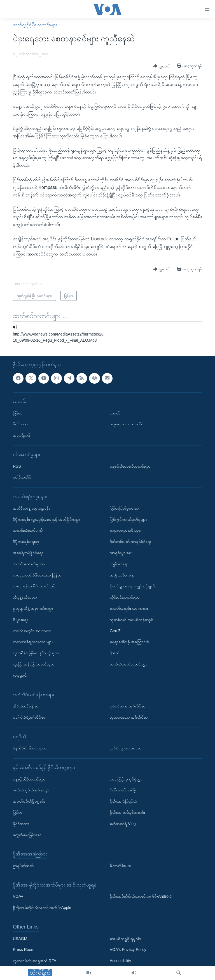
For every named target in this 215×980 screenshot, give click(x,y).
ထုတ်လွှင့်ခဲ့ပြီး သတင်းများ (35, 25)
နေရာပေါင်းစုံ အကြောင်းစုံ (129, 642)
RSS (17, 466)
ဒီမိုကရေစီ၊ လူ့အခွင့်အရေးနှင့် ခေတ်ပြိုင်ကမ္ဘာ (46, 519)
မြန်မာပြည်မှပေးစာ (124, 508)
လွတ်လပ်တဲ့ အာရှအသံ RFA (35, 961)
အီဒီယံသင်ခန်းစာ (26, 706)
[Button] (162, 66)
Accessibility (120, 961)
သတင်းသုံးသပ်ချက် (28, 530)
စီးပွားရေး (20, 620)
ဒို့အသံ (115, 653)
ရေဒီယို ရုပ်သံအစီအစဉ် (31, 790)
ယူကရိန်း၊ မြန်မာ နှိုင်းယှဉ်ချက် (36, 653)
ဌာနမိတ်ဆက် (23, 866)
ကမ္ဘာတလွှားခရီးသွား (126, 530)
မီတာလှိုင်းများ (121, 866)
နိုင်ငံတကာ (21, 424)
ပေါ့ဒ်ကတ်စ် (22, 477)
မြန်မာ (18, 413)
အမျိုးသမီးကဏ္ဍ (122, 575)
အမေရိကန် (22, 435)
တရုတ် (115, 413)
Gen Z (115, 630)
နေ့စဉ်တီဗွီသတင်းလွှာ (29, 779)
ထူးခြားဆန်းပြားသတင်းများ (33, 664)
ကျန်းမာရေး (119, 564)
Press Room (24, 949)
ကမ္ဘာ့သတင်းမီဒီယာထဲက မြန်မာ (37, 575)
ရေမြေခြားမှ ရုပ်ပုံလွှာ (126, 779)
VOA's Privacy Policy (128, 949)
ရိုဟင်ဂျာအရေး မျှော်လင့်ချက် (132, 586)
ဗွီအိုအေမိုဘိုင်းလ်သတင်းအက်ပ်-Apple (42, 908)
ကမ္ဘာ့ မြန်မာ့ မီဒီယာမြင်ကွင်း (35, 586)
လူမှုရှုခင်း (20, 675)
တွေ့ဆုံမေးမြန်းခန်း (27, 835)
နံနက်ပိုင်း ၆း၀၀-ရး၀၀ (30, 748)
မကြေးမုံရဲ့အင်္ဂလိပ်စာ (29, 717)
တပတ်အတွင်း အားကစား (32, 630)
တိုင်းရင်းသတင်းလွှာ (125, 597)
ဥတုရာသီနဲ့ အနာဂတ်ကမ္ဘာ (33, 608)
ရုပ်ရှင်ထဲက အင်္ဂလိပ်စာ (128, 706)
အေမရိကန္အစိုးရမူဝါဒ (125, 939)
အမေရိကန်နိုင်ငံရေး (28, 553)
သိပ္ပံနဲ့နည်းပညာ (25, 597)
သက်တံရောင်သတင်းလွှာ (128, 664)
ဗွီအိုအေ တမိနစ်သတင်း (127, 812)
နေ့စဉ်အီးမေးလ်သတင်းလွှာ (130, 466)
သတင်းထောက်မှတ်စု (29, 564)
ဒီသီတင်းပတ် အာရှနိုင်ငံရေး (130, 541)
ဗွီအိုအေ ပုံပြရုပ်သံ (123, 801)
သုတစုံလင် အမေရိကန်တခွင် (131, 620)
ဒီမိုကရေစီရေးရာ (26, 541)
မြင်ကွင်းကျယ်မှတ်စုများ (128, 519)
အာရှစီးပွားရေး (121, 553)
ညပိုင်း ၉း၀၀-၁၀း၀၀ (126, 748)
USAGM (20, 939)
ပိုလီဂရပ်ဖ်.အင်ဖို (123, 790)
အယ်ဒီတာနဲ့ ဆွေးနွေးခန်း (31, 508)
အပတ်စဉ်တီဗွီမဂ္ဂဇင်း (29, 801)
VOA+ (18, 896)
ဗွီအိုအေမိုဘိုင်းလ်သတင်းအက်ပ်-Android (141, 896)
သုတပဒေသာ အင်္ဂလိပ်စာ (129, 717)
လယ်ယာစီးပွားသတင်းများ (33, 642)
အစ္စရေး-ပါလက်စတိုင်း (127, 424)
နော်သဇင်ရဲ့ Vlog (123, 824)
